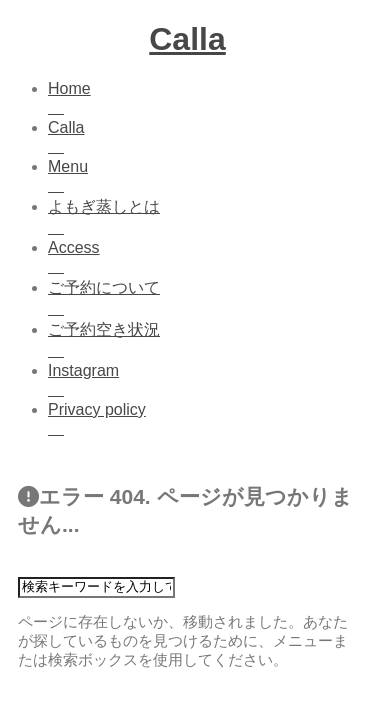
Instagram (207, 381)
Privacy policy (207, 420)
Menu (207, 177)
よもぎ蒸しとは (207, 218)
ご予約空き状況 (207, 341)
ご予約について (207, 299)
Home (207, 99)
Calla (187, 39)
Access (207, 258)
